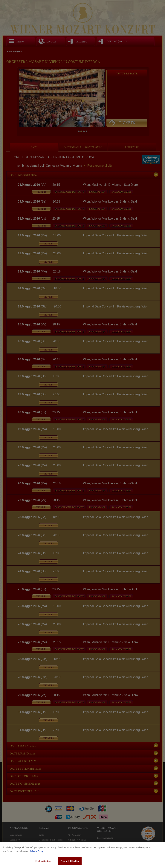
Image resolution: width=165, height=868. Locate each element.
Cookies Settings (43, 861)
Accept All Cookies (70, 861)
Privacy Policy (36, 851)
